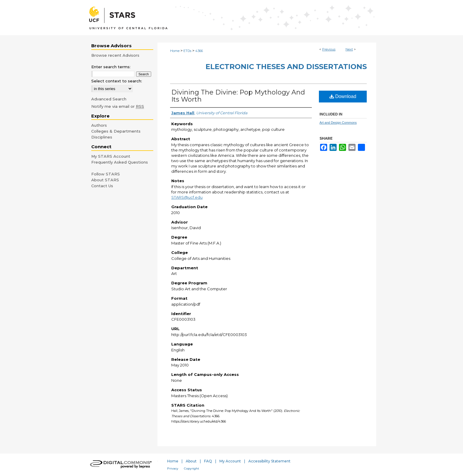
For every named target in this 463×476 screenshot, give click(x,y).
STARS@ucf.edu (187, 197)
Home (175, 51)
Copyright (191, 468)
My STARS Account (111, 156)
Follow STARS (106, 174)
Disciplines (102, 137)
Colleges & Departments (116, 131)
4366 (199, 51)
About (191, 461)
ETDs (187, 51)
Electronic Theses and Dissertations (286, 67)
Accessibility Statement (269, 461)
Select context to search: (117, 81)
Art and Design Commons (338, 123)
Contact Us (102, 186)
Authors (99, 125)
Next (349, 49)
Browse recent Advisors (115, 55)
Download (343, 96)
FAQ (208, 461)
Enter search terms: (111, 67)
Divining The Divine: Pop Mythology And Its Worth (238, 96)
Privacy (173, 468)
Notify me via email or (118, 106)
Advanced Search (109, 99)
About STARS (105, 180)
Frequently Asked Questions (120, 162)
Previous (329, 49)
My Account (230, 461)
